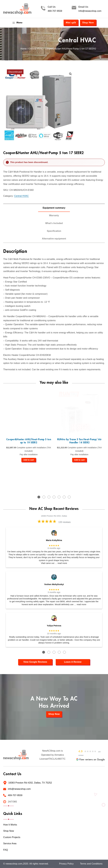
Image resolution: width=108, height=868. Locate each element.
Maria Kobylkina (54, 540)
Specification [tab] (54, 231)
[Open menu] (17, 23)
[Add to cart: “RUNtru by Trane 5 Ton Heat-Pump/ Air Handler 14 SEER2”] (79, 460)
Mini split (71, 23)
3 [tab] (49, 497)
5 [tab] (59, 497)
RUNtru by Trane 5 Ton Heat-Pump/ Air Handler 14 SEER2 (79, 441)
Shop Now (88, 23)
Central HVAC (77, 40)
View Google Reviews (35, 662)
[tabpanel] (29, 426)
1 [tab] (39, 497)
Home (23, 49)
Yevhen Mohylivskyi (54, 584)
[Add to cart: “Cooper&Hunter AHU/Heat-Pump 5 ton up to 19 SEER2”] (29, 460)
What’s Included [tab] (54, 223)
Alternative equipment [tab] (54, 239)
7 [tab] (69, 497)
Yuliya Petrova (54, 626)
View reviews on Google (90, 760)
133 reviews (64, 522)
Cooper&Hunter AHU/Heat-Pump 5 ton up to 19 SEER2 (29, 441)
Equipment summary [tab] (54, 208)
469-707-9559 (55, 11)
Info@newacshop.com (90, 11)
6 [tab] (64, 497)
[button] (70, 74)
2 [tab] (44, 497)
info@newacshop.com (19, 789)
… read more (61, 563)
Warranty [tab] (54, 215)
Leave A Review (73, 662)
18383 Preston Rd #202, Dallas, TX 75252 (30, 783)
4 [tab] (54, 497)
